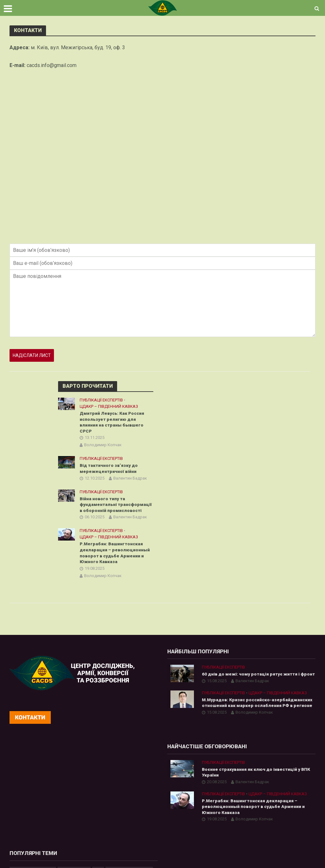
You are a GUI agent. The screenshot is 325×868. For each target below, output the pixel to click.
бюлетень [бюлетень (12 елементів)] (181, 833)
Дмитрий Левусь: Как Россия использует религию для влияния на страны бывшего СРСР (113, 422)
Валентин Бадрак (130, 479)
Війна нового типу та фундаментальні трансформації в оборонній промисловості (116, 505)
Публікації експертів (101, 400)
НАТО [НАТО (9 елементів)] (265, 800)
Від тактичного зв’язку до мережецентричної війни (109, 469)
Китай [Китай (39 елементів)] (245, 800)
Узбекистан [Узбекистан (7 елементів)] (289, 811)
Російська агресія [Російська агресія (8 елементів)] (215, 811)
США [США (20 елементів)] (264, 811)
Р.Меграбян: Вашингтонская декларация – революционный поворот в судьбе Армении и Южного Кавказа (116, 554)
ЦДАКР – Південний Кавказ (109, 406)
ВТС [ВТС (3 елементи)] (288, 790)
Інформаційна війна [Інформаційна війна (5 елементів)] (287, 779)
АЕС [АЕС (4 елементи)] (175, 790)
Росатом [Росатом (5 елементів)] (179, 811)
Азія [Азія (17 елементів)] (191, 790)
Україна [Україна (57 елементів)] (179, 822)
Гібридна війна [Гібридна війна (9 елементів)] (186, 800)
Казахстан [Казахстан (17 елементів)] (220, 800)
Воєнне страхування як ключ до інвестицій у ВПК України (99, 787)
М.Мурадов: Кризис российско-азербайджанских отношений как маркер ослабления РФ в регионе (249, 714)
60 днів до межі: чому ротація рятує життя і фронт (252, 679)
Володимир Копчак (103, 445)
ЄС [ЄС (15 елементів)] (256, 779)
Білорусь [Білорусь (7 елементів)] (267, 790)
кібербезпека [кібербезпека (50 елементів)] (250, 833)
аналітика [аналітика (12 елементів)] (292, 822)
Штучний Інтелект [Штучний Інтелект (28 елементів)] (256, 822)
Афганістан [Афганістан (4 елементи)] (215, 790)
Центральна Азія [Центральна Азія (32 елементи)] (212, 822)
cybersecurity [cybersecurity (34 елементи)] (232, 779)
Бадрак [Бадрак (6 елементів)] (243, 790)
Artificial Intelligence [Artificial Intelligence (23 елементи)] (191, 779)
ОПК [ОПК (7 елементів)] (282, 800)
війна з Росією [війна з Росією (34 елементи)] (213, 833)
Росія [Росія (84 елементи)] (246, 811)
